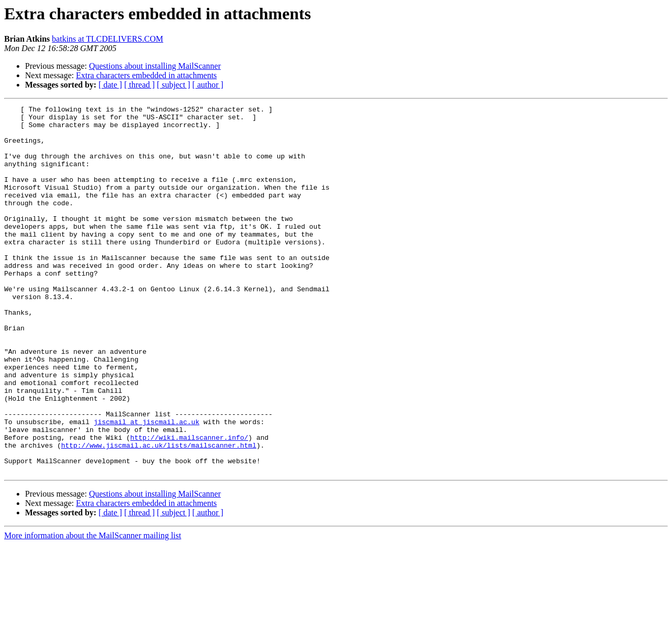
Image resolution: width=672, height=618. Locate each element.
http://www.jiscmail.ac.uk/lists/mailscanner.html (158, 514)
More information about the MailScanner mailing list (93, 609)
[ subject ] (174, 85)
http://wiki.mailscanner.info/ (189, 504)
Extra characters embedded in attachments (146, 75)
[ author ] (208, 85)
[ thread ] (139, 85)
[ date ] (110, 85)
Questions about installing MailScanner (155, 66)
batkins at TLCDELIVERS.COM (108, 39)
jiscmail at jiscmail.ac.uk (147, 486)
